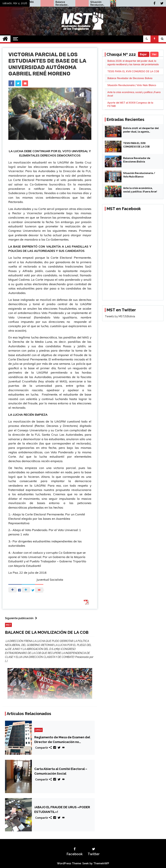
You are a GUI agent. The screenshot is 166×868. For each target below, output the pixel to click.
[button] (147, 39)
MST (8, 625)
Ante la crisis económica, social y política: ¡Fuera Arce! (140, 190)
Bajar (144, 54)
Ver (154, 54)
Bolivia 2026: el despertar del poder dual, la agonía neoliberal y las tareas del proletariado (141, 130)
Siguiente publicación (22, 618)
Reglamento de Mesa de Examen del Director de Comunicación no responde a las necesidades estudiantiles (62, 740)
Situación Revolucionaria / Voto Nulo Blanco (132, 85)
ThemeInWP (101, 863)
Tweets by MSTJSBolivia (120, 316)
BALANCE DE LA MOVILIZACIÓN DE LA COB (47, 632)
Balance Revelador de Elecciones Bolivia (96, 3)
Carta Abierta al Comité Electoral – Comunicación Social (61, 771)
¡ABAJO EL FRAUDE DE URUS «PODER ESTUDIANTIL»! (62, 809)
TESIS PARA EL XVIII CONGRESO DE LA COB (62, 3)
